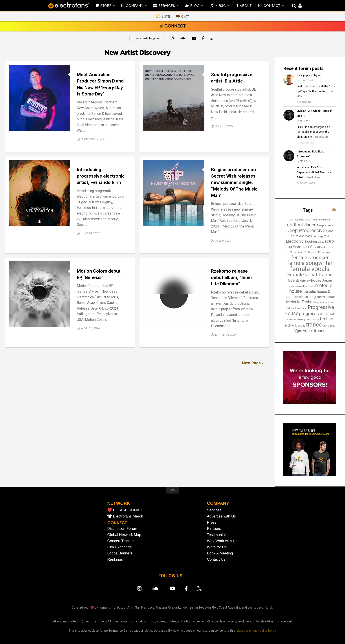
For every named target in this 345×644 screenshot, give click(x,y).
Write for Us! (217, 547)
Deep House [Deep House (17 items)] (325, 225)
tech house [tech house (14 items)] (313, 319)
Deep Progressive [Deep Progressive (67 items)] (306, 230)
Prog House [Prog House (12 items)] (301, 308)
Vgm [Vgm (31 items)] (298, 331)
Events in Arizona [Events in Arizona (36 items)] (308, 247)
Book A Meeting (220, 553)
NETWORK (119, 503)
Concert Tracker (121, 541)
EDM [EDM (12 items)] (326, 236)
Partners (214, 529)
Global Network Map (124, 535)
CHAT (185, 17)
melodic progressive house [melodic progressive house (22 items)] (316, 297)
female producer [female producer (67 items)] (310, 257)
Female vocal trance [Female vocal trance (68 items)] (310, 275)
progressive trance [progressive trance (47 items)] (317, 314)
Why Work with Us (222, 541)
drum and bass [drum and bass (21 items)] (301, 236)
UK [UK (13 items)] (324, 326)
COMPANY (135, 6)
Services (214, 510)
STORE (106, 6)
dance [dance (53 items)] (310, 225)
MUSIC (220, 6)
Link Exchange (120, 547)
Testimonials (217, 535)
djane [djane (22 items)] (330, 231)
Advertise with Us (221, 516)
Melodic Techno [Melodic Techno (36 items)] (300, 302)
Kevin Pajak (307, 80)
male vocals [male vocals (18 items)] (307, 286)
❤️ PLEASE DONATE (126, 510)
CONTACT (272, 6)
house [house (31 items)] (316, 280)
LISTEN (167, 17)
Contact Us (216, 559)
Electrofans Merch (128, 516)
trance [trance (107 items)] (314, 325)
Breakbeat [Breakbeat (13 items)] (324, 220)
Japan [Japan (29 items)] (327, 280)
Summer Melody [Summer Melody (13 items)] (296, 319)
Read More (322, 137)
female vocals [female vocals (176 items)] (310, 269)
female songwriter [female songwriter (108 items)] (310, 263)
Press (212, 522)
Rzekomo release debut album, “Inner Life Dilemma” (232, 278)
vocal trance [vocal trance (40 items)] (314, 331)
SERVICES (167, 6)
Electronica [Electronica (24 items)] (313, 242)
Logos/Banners (120, 553)
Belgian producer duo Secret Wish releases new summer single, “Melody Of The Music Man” (234, 183)
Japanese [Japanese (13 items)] (293, 286)
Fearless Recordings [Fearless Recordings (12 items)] (319, 252)
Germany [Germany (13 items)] (305, 281)
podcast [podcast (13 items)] (290, 308)
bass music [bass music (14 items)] (311, 220)
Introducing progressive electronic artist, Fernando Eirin (101, 176)
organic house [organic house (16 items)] (324, 302)
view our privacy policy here (256, 631)
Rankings (115, 559)
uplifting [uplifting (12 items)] (331, 326)
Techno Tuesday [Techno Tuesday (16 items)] (295, 326)
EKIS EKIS (305, 121)
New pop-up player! (309, 75)
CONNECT (175, 26)
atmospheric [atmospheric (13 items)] (297, 220)
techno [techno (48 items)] (327, 319)
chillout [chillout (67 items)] (295, 225)
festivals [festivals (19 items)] (294, 281)
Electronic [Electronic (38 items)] (295, 241)
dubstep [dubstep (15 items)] (318, 236)
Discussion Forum (122, 529)
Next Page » (253, 363)
